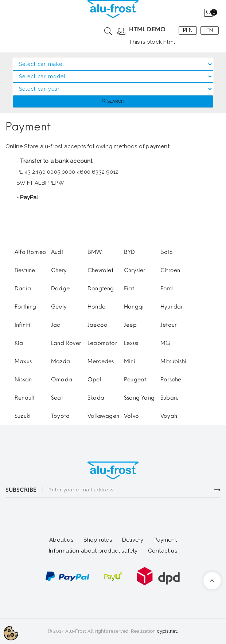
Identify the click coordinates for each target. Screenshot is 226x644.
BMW (95, 252)
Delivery (133, 540)
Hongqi (134, 307)
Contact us (163, 551)
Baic (167, 252)
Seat (57, 398)
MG (165, 343)
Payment (165, 540)
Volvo (131, 416)
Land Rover (66, 343)
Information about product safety (93, 551)
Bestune (25, 270)
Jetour (168, 325)
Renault (25, 398)
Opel (94, 380)
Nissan (23, 380)
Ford (167, 288)
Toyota (60, 416)
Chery (59, 270)
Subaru (169, 398)
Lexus (131, 343)
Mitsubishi (173, 361)
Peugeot (135, 380)
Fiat (129, 288)
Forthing (26, 307)
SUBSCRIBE (21, 490)
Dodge (60, 288)
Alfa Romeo (30, 252)
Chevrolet (100, 270)
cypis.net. (168, 631)
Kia (19, 343)
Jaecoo (98, 325)
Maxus (23, 361)
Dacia (23, 288)
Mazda (61, 361)
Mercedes (101, 361)
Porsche (171, 380)
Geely (59, 307)
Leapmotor (102, 343)
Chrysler (135, 270)
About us (61, 540)
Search (113, 101)
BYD (130, 252)
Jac (56, 325)
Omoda (62, 380)
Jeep (130, 325)
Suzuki (23, 416)
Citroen (170, 270)
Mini (130, 361)
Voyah (169, 416)
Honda (97, 307)
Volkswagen (103, 416)
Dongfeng (101, 288)
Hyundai (171, 307)
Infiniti (23, 325)
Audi (57, 252)
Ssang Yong (139, 398)
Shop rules (98, 540)
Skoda (96, 398)
